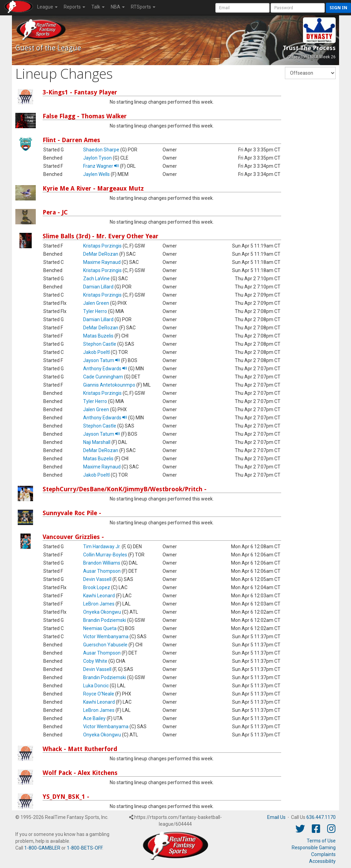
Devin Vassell (97, 579)
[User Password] (298, 8)
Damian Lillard (98, 287)
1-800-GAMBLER (42, 848)
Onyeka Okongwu (102, 612)
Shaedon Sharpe (101, 150)
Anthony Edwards (105, 369)
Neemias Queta (100, 628)
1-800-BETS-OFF (85, 848)
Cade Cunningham (103, 377)
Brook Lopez (97, 587)
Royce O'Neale (99, 694)
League (47, 7)
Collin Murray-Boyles (105, 555)
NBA (118, 7)
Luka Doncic (96, 686)
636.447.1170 (321, 817)
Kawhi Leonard (99, 596)
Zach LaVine (96, 279)
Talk (98, 7)
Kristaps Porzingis (102, 246)
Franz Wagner (101, 166)
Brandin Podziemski (105, 620)
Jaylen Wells (96, 174)
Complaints (323, 854)
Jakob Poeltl (96, 352)
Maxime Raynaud (102, 262)
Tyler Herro (95, 311)
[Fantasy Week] (310, 73)
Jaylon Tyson (97, 158)
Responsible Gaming (314, 848)
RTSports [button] (143, 7)
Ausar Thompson (102, 571)
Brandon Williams (102, 563)
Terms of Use (321, 841)
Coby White (95, 661)
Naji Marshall (97, 442)
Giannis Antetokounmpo (109, 385)
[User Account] (242, 8)
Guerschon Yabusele (105, 645)
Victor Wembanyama (106, 637)
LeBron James (99, 604)
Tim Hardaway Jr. (102, 547)
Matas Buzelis (98, 336)
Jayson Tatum (102, 360)
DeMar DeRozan (101, 254)
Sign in (338, 8)
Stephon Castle (100, 344)
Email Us (276, 817)
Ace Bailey (94, 718)
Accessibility (322, 861)
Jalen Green (96, 303)
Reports (74, 7)
